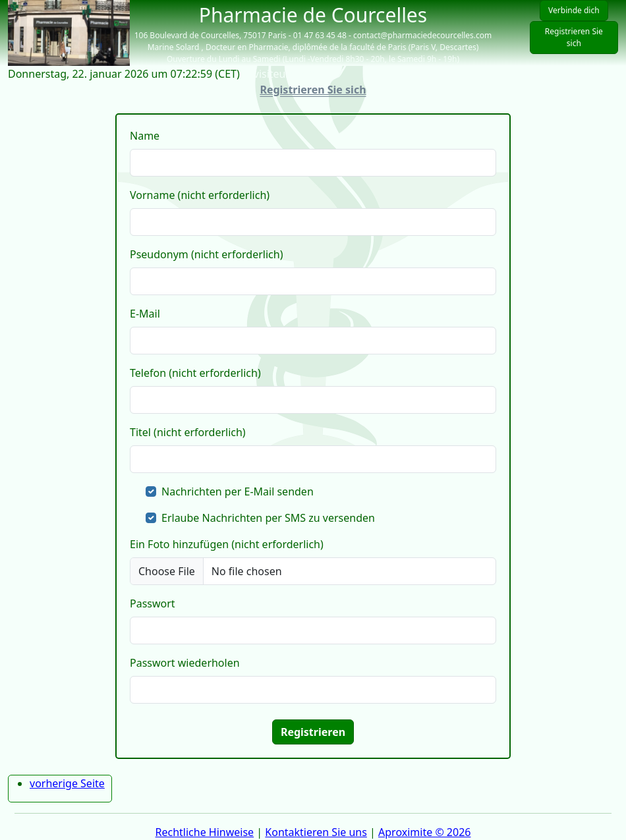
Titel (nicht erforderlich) (188, 432)
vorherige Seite (67, 783)
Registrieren (313, 732)
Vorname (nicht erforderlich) (200, 195)
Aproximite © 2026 (424, 832)
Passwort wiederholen (185, 663)
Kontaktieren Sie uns (316, 832)
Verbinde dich (574, 10)
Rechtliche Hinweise (205, 832)
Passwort (153, 603)
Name (145, 136)
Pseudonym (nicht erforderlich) (206, 254)
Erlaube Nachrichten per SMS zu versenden (268, 518)
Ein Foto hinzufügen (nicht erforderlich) (227, 544)
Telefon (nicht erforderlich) (195, 373)
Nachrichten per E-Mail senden (238, 491)
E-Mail (145, 314)
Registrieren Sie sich (574, 37)
